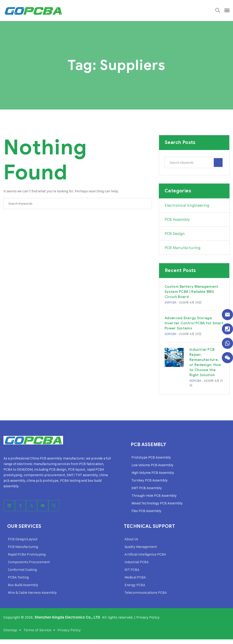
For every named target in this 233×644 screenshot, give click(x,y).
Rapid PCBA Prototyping (27, 554)
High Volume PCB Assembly (153, 473)
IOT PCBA (132, 570)
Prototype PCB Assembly (151, 457)
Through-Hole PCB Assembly (154, 496)
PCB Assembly (177, 219)
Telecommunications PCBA (146, 592)
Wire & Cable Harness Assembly (32, 592)
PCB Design (175, 234)
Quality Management (141, 547)
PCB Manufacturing (182, 248)
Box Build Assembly (23, 585)
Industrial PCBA (137, 562)
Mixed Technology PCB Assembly (157, 503)
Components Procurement (29, 562)
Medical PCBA (135, 577)
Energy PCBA (135, 585)
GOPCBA (171, 302)
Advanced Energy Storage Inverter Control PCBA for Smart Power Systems (194, 323)
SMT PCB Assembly (147, 488)
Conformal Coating (22, 570)
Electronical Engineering (187, 205)
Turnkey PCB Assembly (150, 480)
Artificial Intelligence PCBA (145, 554)
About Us (131, 539)
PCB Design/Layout (23, 539)
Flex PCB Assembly (146, 511)
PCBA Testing (18, 577)
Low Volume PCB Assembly (152, 465)
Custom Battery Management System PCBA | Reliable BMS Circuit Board (192, 292)
